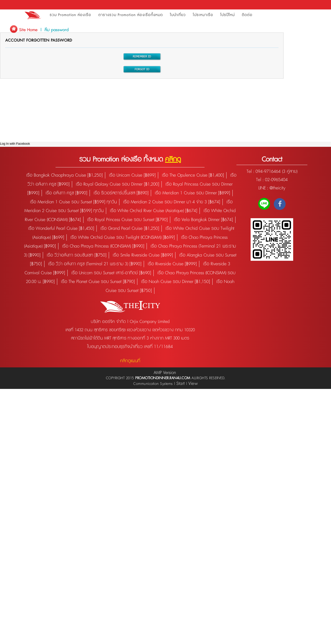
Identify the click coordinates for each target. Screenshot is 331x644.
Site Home (28, 30)
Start (181, 384)
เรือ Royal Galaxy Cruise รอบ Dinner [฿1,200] (118, 184)
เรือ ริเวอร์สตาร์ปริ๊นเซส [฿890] (121, 193)
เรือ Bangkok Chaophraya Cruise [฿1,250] (64, 175)
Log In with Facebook (15, 144)
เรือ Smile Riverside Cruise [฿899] (143, 255)
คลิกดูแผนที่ (130, 361)
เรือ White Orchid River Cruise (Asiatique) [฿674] (154, 211)
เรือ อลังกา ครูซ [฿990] (66, 193)
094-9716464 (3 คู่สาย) (277, 172)
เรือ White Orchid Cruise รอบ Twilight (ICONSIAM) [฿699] (123, 237)
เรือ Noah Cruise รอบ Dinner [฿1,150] (176, 282)
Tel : (251, 172)
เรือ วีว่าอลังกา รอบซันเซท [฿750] (77, 255)
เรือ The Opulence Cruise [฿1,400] (193, 175)
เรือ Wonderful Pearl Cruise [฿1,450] (61, 228)
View (193, 384)
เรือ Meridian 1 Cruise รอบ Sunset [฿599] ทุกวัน (73, 202)
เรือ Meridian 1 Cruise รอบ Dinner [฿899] (192, 193)
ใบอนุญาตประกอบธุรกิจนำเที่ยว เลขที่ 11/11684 (130, 347)
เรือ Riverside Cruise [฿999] (172, 264)
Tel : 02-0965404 (272, 180)
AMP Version (165, 373)
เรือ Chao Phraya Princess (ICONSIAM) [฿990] (103, 246)
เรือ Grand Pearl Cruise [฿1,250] (130, 228)
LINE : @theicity (272, 188)
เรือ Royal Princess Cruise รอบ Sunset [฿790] (127, 220)
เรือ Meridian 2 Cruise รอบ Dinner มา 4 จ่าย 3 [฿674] (172, 202)
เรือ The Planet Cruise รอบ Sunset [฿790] (98, 282)
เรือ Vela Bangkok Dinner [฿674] (203, 220)
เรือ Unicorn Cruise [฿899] (132, 175)
